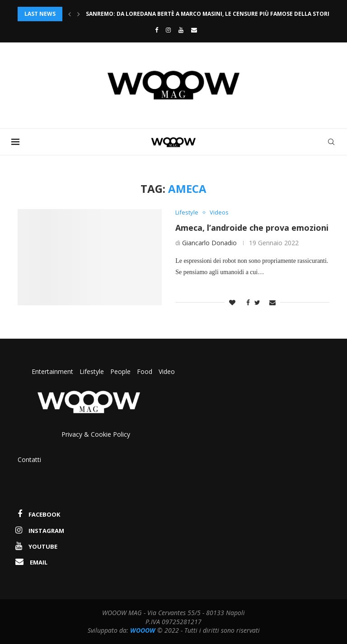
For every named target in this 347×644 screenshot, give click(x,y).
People (120, 371)
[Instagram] (168, 30)
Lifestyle (93, 371)
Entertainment (53, 371)
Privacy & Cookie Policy (96, 434)
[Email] (194, 30)
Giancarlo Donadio (209, 243)
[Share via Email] (272, 302)
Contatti (29, 460)
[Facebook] (154, 30)
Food (145, 371)
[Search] (331, 142)
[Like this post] (232, 302)
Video (167, 371)
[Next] (79, 14)
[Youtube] (181, 30)
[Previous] (70, 14)
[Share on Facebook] (246, 302)
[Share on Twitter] (257, 302)
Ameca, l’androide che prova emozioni (252, 228)
